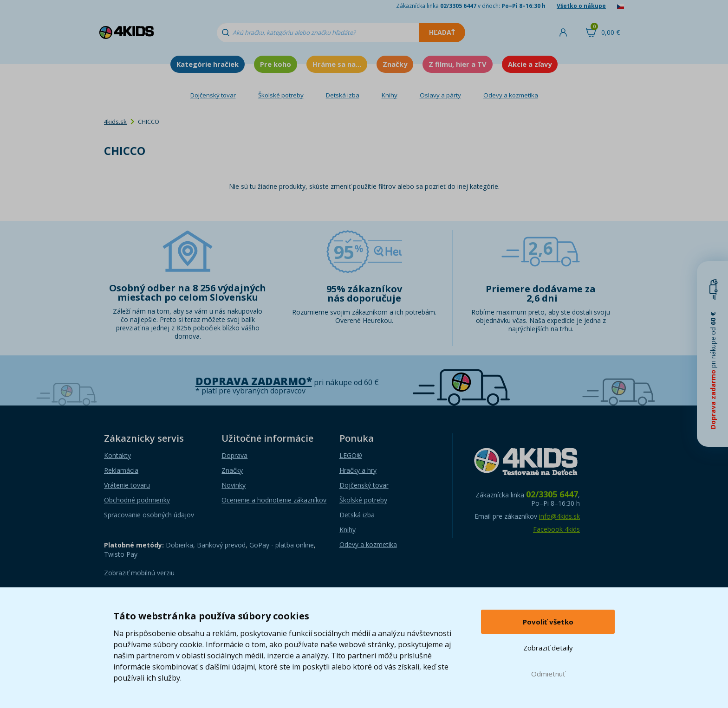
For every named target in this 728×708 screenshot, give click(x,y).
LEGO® (351, 455)
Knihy (390, 95)
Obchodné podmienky (137, 500)
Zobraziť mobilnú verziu (139, 573)
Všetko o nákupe (581, 6)
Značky (395, 64)
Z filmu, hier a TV (458, 64)
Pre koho (276, 64)
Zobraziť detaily (548, 648)
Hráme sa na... (337, 64)
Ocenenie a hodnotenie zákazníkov (274, 500)
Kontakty (117, 455)
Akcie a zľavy (530, 64)
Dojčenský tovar (213, 95)
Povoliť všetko (548, 622)
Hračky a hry (358, 470)
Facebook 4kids (556, 529)
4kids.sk (115, 122)
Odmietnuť (548, 674)
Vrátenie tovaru (127, 485)
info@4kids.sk (559, 516)
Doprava (234, 455)
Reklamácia (121, 470)
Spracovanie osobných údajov (149, 515)
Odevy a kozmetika (511, 95)
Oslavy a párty (440, 95)
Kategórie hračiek (208, 64)
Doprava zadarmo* (254, 381)
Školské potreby (281, 95)
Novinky (234, 485)
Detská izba (343, 95)
